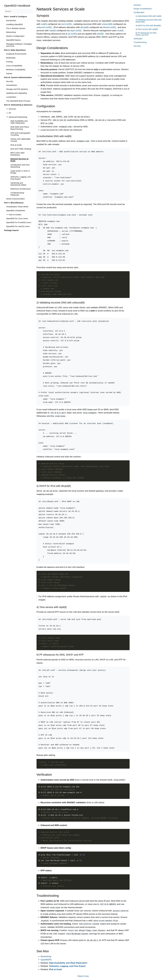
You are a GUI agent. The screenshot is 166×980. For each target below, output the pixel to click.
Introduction (11, 20)
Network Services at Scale (19, 160)
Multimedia (11, 58)
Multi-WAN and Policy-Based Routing (20, 128)
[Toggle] (7, 109)
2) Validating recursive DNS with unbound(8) (149, 21)
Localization (11, 97)
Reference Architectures (21, 189)
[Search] (18, 11)
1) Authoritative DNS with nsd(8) (149, 16)
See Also (137, 46)
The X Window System (16, 28)
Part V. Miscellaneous (14, 203)
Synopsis (137, 5)
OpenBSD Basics (14, 40)
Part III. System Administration (18, 77)
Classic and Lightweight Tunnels (20, 140)
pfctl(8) (100, 34)
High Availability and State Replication (19, 122)
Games (9, 73)
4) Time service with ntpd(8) (147, 29)
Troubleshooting (140, 42)
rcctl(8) (120, 31)
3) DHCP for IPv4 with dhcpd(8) (148, 26)
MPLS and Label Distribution (17, 154)
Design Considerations (143, 9)
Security (10, 81)
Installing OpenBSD (14, 24)
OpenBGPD (46, 958)
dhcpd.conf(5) (109, 27)
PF (10, 113)
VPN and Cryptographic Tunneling (20, 134)
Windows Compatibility (16, 70)
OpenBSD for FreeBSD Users (19, 222)
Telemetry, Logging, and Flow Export (20, 178)
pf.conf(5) (73, 34)
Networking (11, 32)
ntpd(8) (52, 31)
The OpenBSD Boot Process (18, 101)
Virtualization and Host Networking (20, 166)
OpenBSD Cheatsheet (16, 211)
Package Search (11, 230)
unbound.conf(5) (44, 27)
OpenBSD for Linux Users (17, 218)
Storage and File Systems (17, 89)
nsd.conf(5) (66, 24)
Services (12, 109)
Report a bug (83, 975)
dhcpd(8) (84, 27)
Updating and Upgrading (16, 93)
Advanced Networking (18, 117)
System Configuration (15, 36)
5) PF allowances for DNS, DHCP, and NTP (146, 34)
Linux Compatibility (14, 66)
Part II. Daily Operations (15, 50)
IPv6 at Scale (16, 145)
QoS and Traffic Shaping (21, 149)
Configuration (139, 12)
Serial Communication (15, 199)
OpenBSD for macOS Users (18, 226)
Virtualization (12, 85)
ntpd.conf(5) (76, 31)
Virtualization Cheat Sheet (17, 207)
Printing (9, 62)
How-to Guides (15, 215)
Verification (138, 39)
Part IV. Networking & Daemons (18, 105)
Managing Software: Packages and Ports (19, 45)
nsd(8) (44, 24)
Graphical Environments (16, 54)
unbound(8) (107, 24)
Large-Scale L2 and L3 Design (20, 172)
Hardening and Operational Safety (18, 184)
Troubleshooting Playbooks (17, 194)
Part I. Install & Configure (16, 17)
